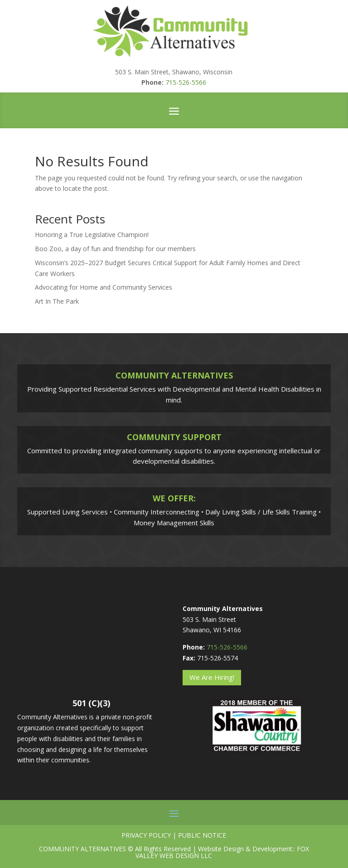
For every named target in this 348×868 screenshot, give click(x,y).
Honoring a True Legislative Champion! (92, 235)
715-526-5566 (186, 82)
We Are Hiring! (212, 677)
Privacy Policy (146, 835)
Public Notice (202, 835)
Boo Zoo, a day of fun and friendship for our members (115, 249)
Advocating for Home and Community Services (104, 287)
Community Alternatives (82, 849)
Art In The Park (57, 301)
